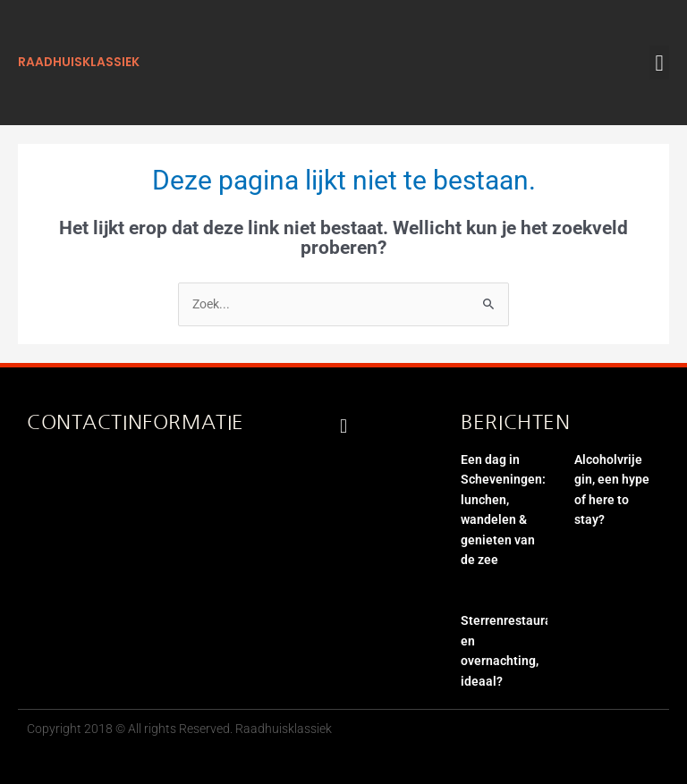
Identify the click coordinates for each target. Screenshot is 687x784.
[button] (659, 63)
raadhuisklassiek (79, 62)
